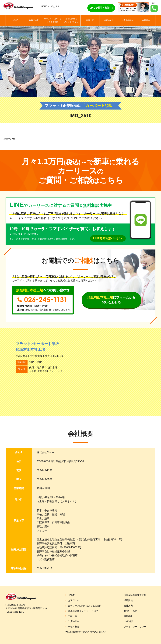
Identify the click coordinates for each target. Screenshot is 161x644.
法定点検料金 (127, 20)
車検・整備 (74, 627)
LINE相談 (128, 621)
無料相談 (128, 616)
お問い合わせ (130, 611)
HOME (44, 6)
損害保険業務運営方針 (135, 595)
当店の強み (109, 20)
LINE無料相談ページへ (108, 238)
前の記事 (10, 139)
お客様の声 (34, 20)
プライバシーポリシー (135, 627)
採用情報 (128, 600)
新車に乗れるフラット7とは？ (71, 20)
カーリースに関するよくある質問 (52, 20)
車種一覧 (90, 20)
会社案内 (146, 20)
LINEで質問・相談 (100, 8)
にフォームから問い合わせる (111, 300)
